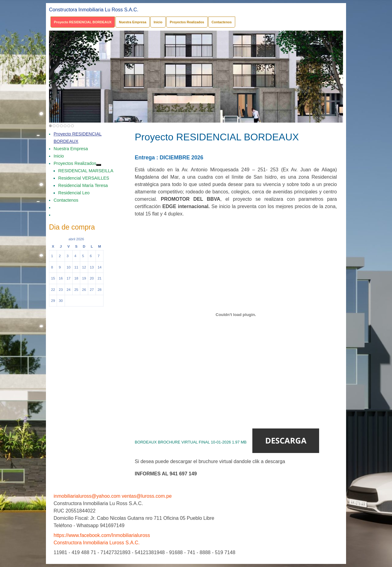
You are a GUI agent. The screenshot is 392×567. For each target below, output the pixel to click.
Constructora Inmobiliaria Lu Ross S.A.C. (94, 10)
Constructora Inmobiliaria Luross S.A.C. (97, 543)
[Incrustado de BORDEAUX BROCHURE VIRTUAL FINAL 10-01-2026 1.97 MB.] (236, 314)
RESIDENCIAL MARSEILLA (86, 171)
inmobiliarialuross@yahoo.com (87, 496)
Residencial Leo (74, 193)
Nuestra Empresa (132, 22)
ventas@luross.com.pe (147, 496)
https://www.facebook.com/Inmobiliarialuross (102, 535)
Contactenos (222, 22)
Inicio (158, 22)
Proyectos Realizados (187, 22)
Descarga (286, 441)
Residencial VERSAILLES (84, 178)
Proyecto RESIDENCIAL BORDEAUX (83, 22)
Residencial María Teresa (83, 185)
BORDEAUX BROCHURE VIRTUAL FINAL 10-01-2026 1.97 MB (191, 442)
